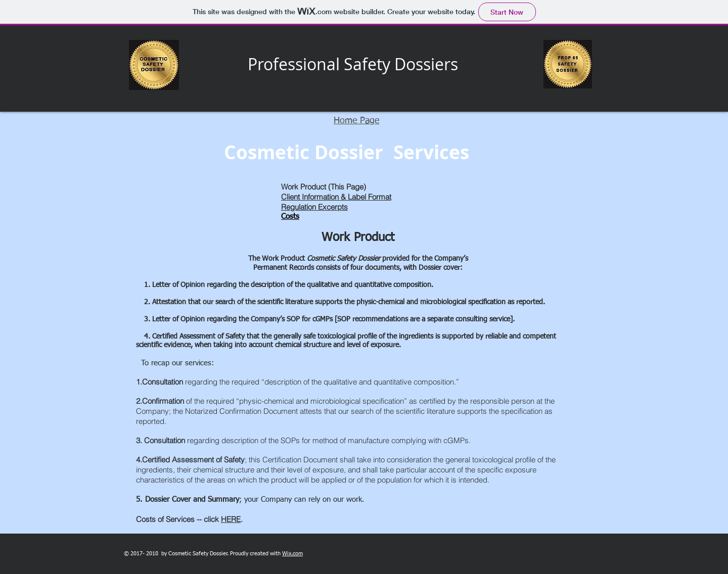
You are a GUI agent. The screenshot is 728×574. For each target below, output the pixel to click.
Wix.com (292, 554)
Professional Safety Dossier (349, 64)
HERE (231, 519)
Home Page (356, 121)
